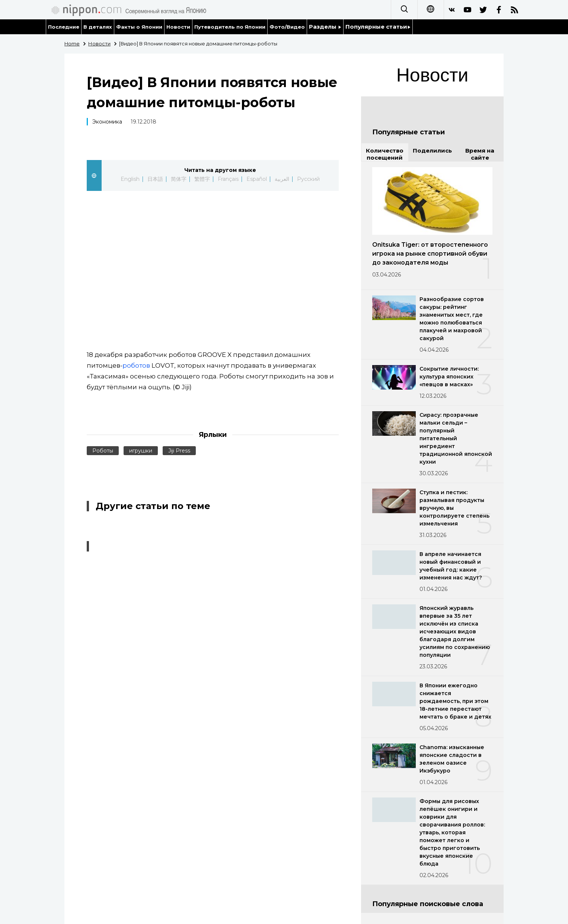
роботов (136, 365)
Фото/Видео (287, 27)
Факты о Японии (139, 27)
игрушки (141, 451)
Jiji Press (179, 451)
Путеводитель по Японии (230, 27)
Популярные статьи (378, 27)
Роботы (103, 451)
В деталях (98, 27)
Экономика (107, 122)
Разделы (325, 27)
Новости (178, 27)
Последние (64, 27)
